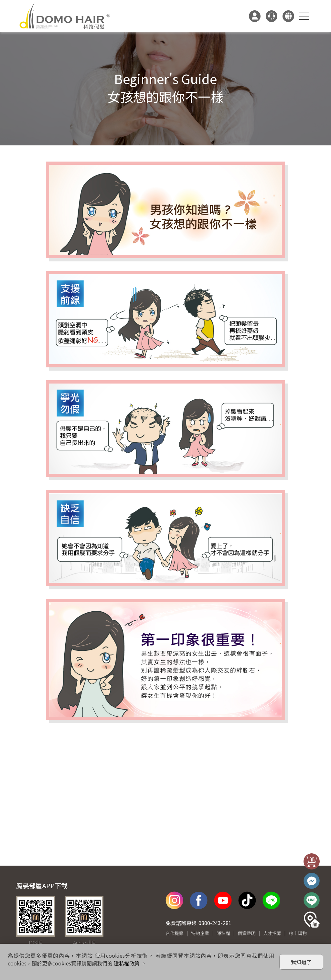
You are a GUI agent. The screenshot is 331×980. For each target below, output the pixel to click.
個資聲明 (247, 933)
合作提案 (175, 933)
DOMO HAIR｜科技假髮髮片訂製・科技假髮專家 (65, 16)
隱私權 (223, 933)
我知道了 (301, 962)
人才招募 (272, 933)
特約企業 (200, 933)
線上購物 (298, 933)
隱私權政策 (127, 963)
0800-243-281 (215, 923)
